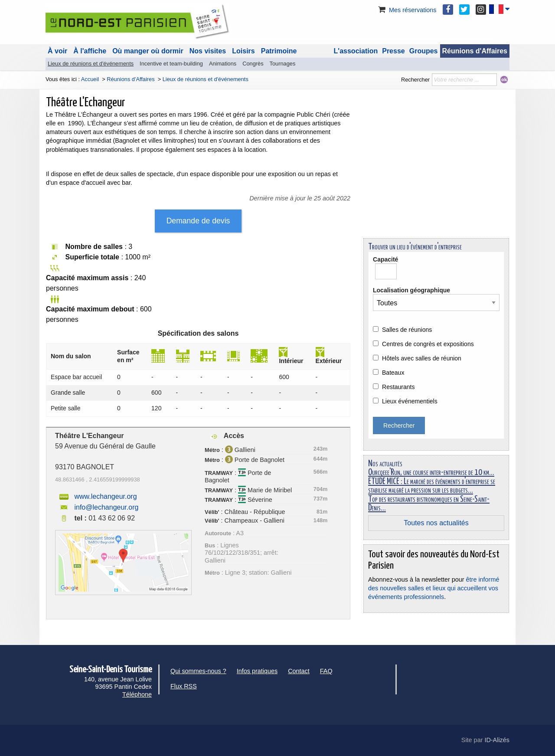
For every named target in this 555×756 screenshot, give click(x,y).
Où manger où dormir (148, 51)
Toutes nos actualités (436, 523)
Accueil (90, 79)
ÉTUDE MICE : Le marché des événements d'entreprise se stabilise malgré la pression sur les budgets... (432, 486)
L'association (356, 51)
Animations (223, 64)
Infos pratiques (257, 671)
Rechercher (415, 80)
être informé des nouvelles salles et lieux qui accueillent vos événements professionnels (434, 588)
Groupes (424, 51)
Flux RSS (184, 686)
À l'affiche (90, 51)
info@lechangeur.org (106, 507)
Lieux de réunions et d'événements (91, 64)
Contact (299, 671)
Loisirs (243, 51)
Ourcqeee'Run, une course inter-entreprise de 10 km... (431, 473)
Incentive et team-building (171, 64)
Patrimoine (279, 51)
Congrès (253, 64)
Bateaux (393, 373)
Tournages (283, 64)
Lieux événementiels (410, 401)
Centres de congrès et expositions (428, 344)
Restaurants (398, 387)
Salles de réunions (407, 330)
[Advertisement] (436, 171)
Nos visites (208, 51)
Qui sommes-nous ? (198, 671)
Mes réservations (407, 10)
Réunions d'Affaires (475, 51)
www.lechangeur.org (105, 496)
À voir (57, 51)
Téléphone (137, 694)
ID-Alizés (497, 740)
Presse (393, 51)
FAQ (326, 671)
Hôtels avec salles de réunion (422, 358)
